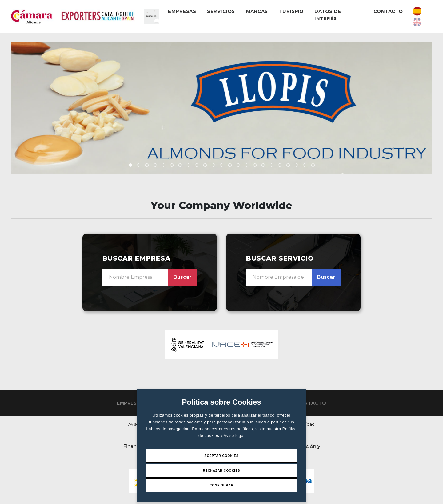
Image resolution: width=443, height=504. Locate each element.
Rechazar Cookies (221, 471)
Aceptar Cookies (221, 456)
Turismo (291, 11)
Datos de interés (328, 15)
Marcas (257, 11)
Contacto (388, 11)
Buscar (182, 277)
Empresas (182, 11)
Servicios (221, 11)
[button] (130, 165)
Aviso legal (234, 436)
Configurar (221, 485)
